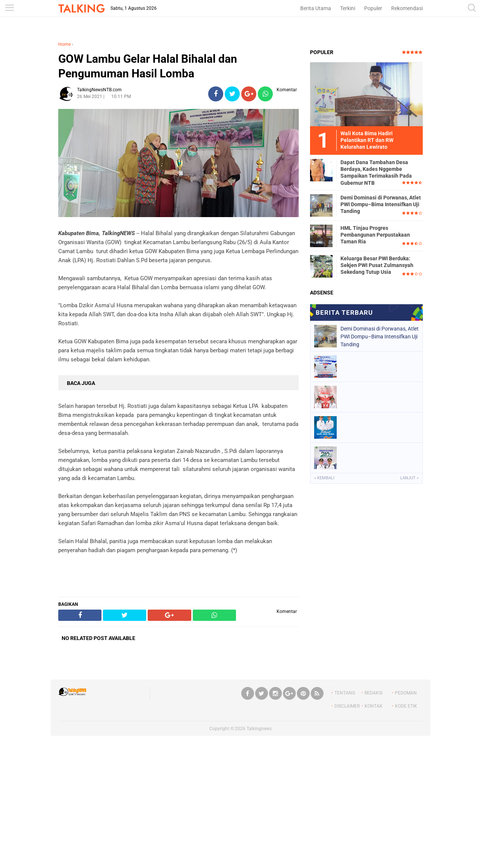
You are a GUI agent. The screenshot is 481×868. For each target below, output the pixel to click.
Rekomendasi (407, 8)
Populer (373, 8)
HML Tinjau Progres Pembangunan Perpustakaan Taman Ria (375, 235)
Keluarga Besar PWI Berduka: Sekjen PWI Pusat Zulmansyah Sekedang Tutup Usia (377, 265)
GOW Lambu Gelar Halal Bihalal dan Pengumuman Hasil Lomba (148, 66)
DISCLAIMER (347, 706)
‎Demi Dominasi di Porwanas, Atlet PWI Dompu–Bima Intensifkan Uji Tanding (381, 204)
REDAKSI (374, 693)
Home (64, 44)
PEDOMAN (406, 693)
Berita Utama (316, 8)
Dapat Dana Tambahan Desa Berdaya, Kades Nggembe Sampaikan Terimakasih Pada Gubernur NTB (376, 173)
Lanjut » (409, 478)
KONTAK (374, 706)
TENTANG (345, 693)
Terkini (348, 8)
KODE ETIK (406, 706)
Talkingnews (259, 729)
